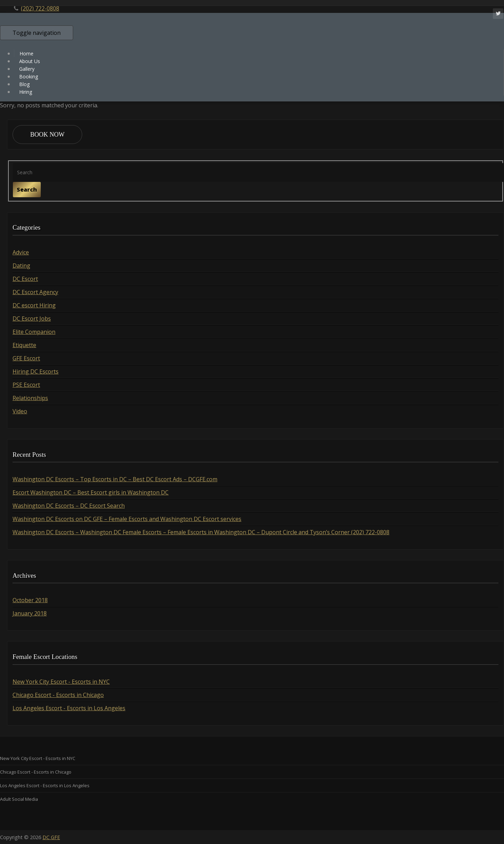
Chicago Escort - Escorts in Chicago (58, 695)
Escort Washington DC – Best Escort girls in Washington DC (91, 492)
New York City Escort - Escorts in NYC (61, 682)
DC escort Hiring (34, 305)
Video (20, 411)
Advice (21, 252)
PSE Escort (26, 385)
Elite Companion (34, 332)
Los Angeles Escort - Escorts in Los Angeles (69, 708)
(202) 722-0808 (40, 8)
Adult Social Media (19, 799)
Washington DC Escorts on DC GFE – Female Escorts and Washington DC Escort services (127, 519)
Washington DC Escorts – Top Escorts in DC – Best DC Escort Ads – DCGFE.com (115, 479)
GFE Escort (26, 358)
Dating (21, 266)
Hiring (26, 92)
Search (27, 190)
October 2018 (30, 600)
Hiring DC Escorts (36, 371)
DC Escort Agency (35, 292)
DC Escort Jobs (32, 319)
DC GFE (51, 837)
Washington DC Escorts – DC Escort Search (69, 506)
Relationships (30, 398)
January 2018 (30, 613)
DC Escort (25, 279)
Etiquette (24, 345)
